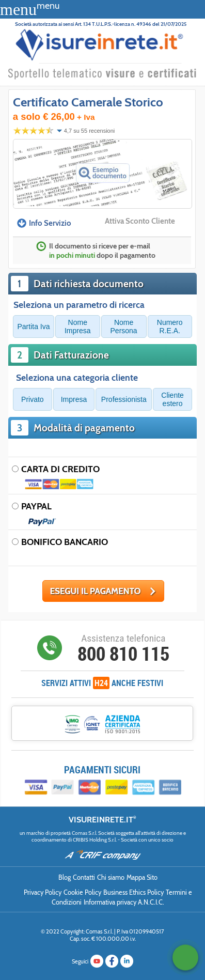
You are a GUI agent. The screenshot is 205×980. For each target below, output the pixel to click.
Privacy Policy (43, 892)
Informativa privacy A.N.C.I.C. (124, 902)
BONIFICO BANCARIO (65, 542)
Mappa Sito (142, 877)
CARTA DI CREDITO (60, 469)
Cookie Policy (82, 892)
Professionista (124, 399)
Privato (33, 399)
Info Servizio (44, 223)
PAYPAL (36, 506)
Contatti (84, 877)
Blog (65, 877)
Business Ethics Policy (133, 892)
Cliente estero (172, 399)
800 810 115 (123, 654)
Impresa (74, 399)
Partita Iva (34, 326)
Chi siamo (111, 877)
